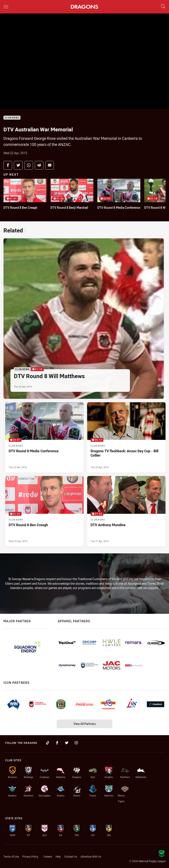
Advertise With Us (91, 856)
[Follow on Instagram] (76, 743)
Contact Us (71, 856)
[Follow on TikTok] (48, 743)
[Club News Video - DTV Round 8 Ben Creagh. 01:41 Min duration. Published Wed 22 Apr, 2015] (44, 511)
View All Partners (85, 724)
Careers (48, 856)
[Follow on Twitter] (67, 743)
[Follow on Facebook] (57, 743)
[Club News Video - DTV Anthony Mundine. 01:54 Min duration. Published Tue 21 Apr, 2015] (126, 511)
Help (58, 856)
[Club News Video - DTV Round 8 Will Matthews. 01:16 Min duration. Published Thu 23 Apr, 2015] (84, 319)
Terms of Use (11, 856)
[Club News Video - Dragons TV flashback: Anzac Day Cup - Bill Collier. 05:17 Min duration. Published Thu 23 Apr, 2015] (126, 437)
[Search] (163, 7)
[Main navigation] (6, 7)
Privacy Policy (30, 856)
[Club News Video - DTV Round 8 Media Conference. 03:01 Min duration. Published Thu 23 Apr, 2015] (44, 437)
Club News (12, 118)
